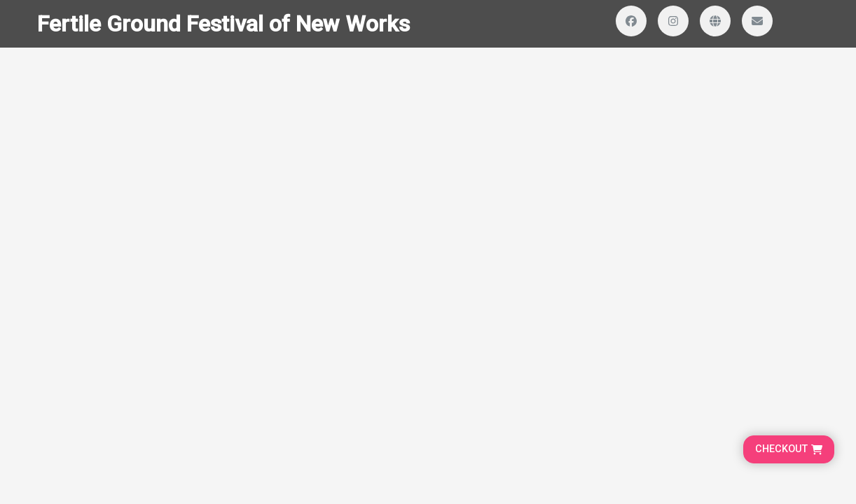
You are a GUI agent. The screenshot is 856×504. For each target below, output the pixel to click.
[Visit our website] (715, 21)
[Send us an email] (757, 21)
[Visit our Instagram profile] (673, 21)
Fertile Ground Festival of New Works (223, 24)
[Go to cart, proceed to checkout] (789, 449)
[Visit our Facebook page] (631, 21)
